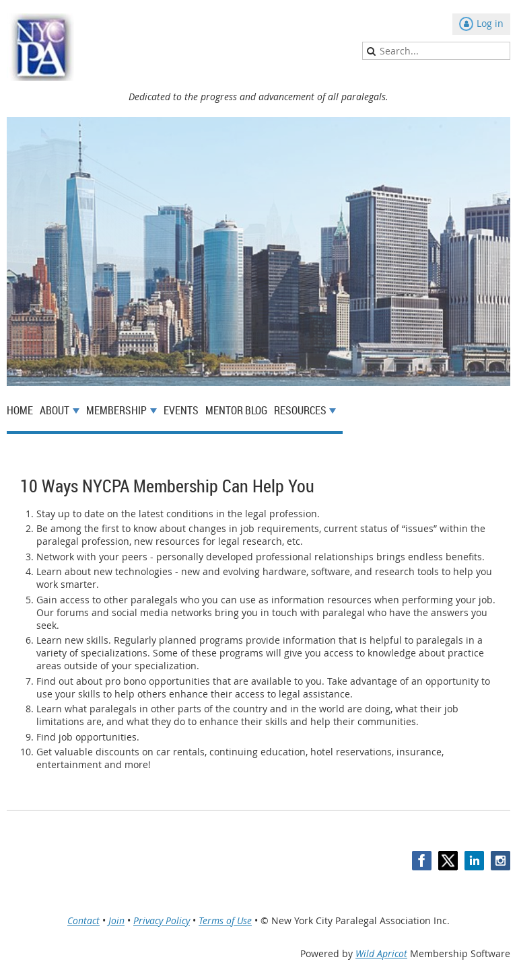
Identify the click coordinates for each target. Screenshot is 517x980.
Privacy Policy (162, 920)
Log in (490, 23)
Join (116, 920)
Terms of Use (225, 920)
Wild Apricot (381, 953)
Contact (83, 920)
